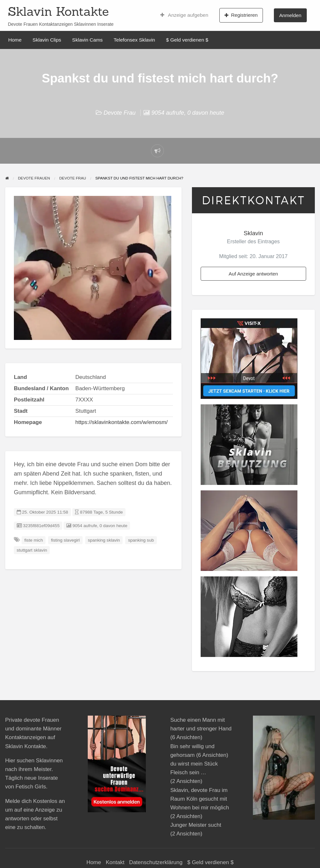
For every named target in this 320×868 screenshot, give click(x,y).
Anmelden (290, 15)
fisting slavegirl (65, 540)
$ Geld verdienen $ (187, 40)
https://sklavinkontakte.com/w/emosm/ (122, 422)
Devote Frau (120, 113)
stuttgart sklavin (32, 550)
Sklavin (253, 233)
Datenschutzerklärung (156, 862)
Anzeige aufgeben (184, 15)
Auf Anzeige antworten (253, 274)
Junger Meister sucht (196, 825)
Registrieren (241, 15)
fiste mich (34, 540)
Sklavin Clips (47, 40)
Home (15, 40)
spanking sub (141, 540)
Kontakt (115, 862)
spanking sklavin (104, 540)
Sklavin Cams (88, 40)
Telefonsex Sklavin (134, 40)
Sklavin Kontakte (58, 11)
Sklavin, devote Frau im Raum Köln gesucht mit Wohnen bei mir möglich (200, 799)
